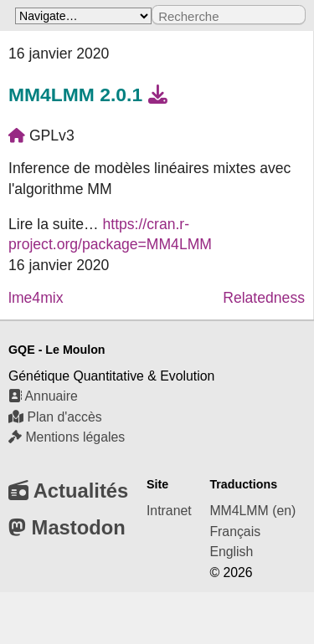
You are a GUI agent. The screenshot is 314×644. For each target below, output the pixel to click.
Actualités (68, 491)
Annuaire (43, 396)
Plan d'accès (55, 417)
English (231, 552)
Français (235, 532)
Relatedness (264, 298)
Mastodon (67, 527)
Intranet (169, 511)
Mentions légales (67, 437)
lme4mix (36, 298)
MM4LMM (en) (252, 511)
